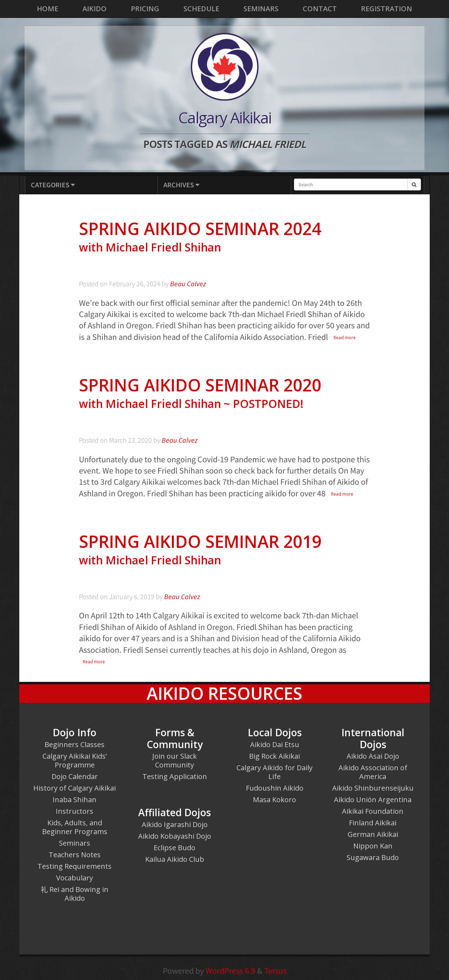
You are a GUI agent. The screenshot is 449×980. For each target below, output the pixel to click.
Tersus (275, 971)
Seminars (261, 9)
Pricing (145, 9)
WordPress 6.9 (230, 971)
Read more (345, 338)
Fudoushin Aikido (275, 788)
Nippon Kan (373, 846)
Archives (181, 185)
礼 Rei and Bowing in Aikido (75, 894)
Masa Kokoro (274, 800)
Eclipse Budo (175, 848)
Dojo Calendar (75, 776)
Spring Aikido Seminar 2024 (224, 237)
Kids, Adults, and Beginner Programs (75, 827)
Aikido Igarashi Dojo (175, 824)
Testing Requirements (75, 866)
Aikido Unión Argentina (373, 800)
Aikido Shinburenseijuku (373, 788)
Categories (53, 185)
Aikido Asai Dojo (373, 756)
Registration (387, 9)
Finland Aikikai (373, 823)
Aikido (95, 9)
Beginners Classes (75, 744)
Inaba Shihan (75, 800)
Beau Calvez (188, 284)
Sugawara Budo (373, 857)
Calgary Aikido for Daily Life (274, 772)
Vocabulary (75, 878)
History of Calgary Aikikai (75, 788)
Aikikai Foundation (373, 811)
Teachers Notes (75, 855)
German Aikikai (373, 834)
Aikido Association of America (373, 772)
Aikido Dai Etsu (275, 744)
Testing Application (175, 776)
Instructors (75, 811)
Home (48, 9)
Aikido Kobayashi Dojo (175, 836)
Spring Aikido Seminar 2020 (224, 393)
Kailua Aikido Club (175, 859)
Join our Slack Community (175, 760)
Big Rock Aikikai (274, 756)
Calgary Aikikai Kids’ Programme (75, 760)
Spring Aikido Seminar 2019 (224, 550)
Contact (320, 9)
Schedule (201, 9)
